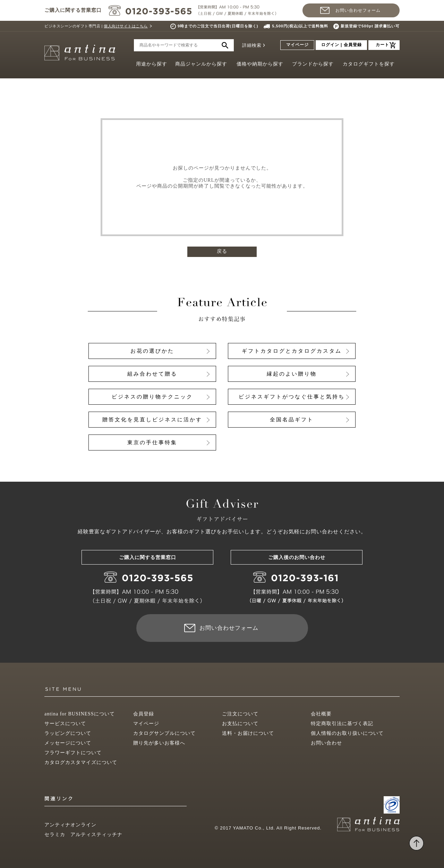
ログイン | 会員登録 (341, 45)
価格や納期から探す (260, 64)
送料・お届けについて (248, 733)
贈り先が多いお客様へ (159, 743)
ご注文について (240, 714)
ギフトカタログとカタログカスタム (292, 351)
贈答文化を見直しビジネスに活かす (152, 420)
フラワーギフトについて (73, 753)
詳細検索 (252, 45)
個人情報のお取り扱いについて (347, 733)
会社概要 (321, 714)
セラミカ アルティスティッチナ (83, 835)
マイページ (297, 45)
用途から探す (152, 64)
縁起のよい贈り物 (292, 374)
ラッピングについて (68, 733)
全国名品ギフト (292, 420)
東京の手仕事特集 (152, 442)
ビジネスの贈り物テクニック (152, 397)
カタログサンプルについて (164, 733)
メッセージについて (68, 743)
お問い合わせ (326, 743)
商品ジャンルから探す (201, 64)
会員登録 (144, 714)
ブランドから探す (313, 64)
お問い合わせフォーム (358, 10)
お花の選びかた (152, 351)
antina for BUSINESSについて (80, 714)
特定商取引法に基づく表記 (342, 724)
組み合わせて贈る (152, 374)
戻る (222, 251)
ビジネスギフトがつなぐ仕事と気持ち (292, 397)
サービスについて (65, 724)
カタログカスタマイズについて (81, 762)
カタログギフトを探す (369, 64)
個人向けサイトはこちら (126, 26)
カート (382, 45)
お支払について (240, 724)
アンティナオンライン (70, 825)
